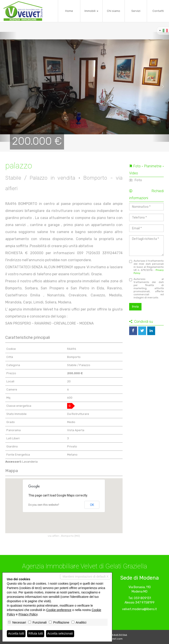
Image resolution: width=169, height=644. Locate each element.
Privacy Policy (28, 614)
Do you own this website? (44, 505)
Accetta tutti (16, 634)
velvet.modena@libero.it (140, 609)
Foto (136, 180)
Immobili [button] (91, 11)
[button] (8, 87)
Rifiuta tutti (36, 634)
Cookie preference (59, 610)
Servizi (136, 11)
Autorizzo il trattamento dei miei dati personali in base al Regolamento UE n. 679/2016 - (147, 267)
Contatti (158, 11)
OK (92, 505)
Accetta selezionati (60, 634)
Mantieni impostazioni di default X (85, 576)
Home (69, 11)
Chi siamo (114, 11)
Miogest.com (114, 639)
